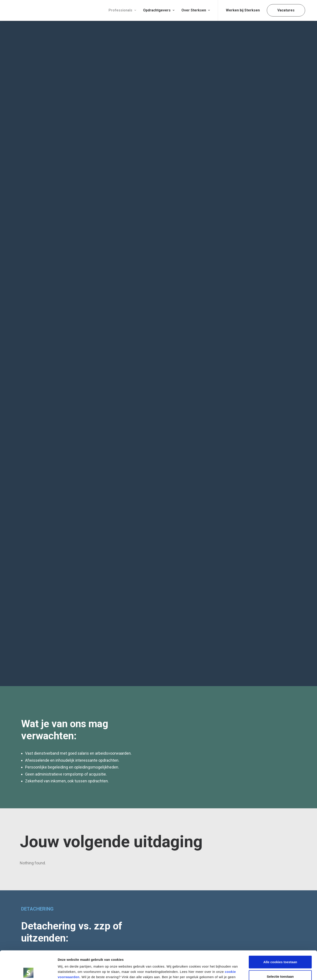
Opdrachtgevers (159, 10)
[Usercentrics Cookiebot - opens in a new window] (29, 971)
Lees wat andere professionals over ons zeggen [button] (75, 491)
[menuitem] (122, 10)
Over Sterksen (196, 10)
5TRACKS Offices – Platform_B (240, 896)
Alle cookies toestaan (280, 933)
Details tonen (236, 971)
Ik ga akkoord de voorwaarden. (236, 616)
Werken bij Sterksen (243, 10)
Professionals (122, 10)
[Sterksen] (43, 10)
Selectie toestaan (280, 948)
